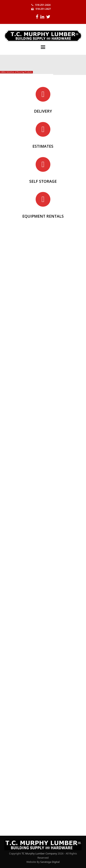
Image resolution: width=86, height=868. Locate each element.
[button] (43, 47)
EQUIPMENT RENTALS (43, 216)
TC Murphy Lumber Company (39, 853)
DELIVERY (43, 111)
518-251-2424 (43, 5)
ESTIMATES (43, 146)
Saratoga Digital (50, 862)
